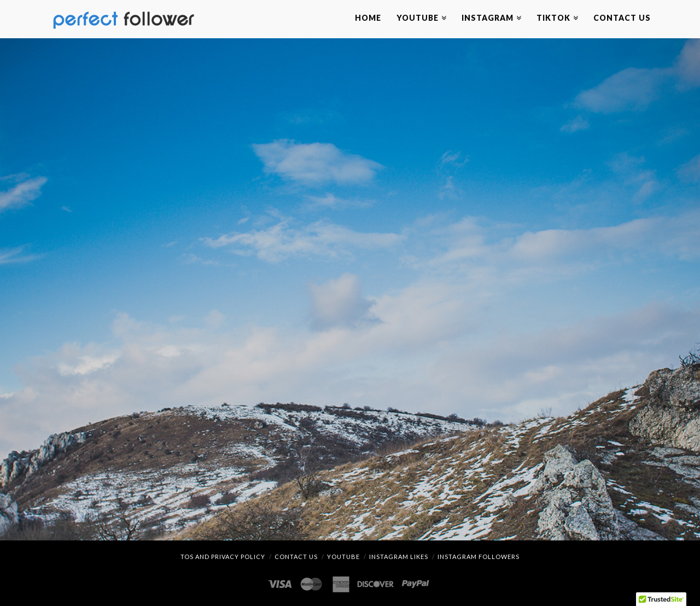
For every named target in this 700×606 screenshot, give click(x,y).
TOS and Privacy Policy (223, 557)
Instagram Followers (479, 557)
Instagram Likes (399, 557)
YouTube (343, 557)
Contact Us (296, 557)
